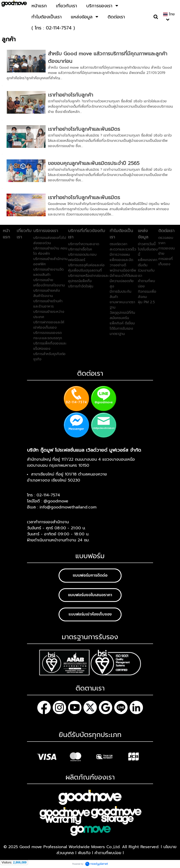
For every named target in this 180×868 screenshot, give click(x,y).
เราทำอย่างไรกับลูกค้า (70, 95)
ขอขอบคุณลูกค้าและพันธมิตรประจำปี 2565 (94, 163)
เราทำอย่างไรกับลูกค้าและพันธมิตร (84, 129)
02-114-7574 (48, 495)
